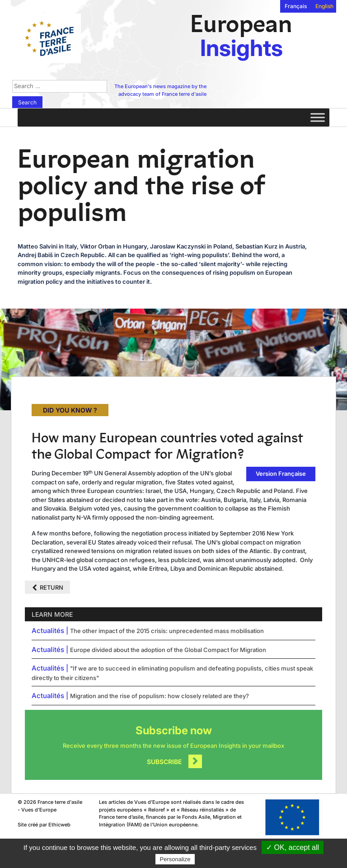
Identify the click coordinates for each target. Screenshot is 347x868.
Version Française (281, 474)
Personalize (175, 859)
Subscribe (164, 762)
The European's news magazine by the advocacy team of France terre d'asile (160, 90)
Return (52, 587)
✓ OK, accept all (293, 847)
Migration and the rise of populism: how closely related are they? (159, 696)
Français (296, 6)
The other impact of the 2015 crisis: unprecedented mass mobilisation (167, 631)
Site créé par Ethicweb (44, 825)
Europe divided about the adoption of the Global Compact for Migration (168, 650)
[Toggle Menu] (318, 117)
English (324, 6)
